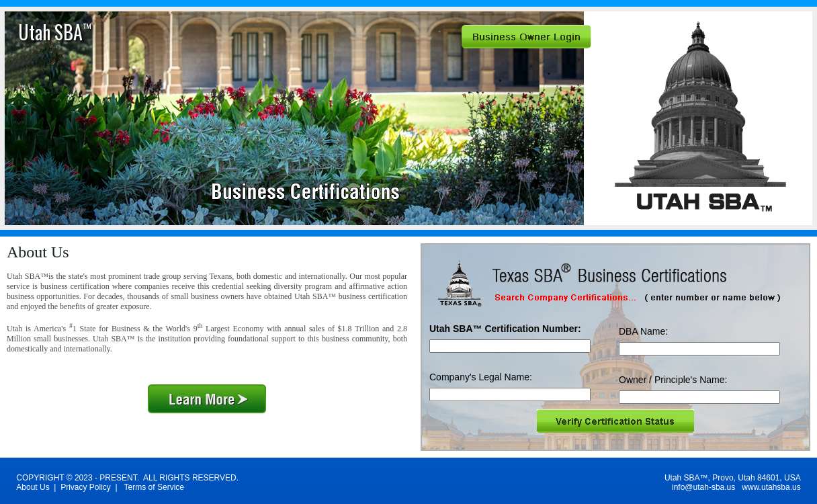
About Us (33, 487)
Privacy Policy (86, 487)
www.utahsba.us (771, 487)
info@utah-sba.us (703, 487)
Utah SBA (55, 32)
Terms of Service (154, 487)
